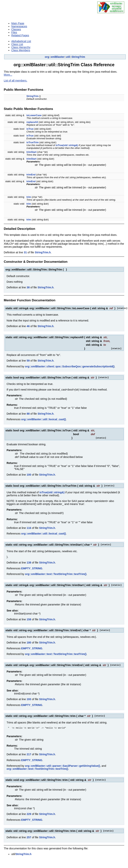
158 (29, 619)
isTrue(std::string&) (67, 145)
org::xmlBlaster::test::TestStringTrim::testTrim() (56, 574)
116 (29, 528)
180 (29, 643)
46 (28, 326)
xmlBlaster (58, 57)
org (47, 57)
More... (8, 75)
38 (28, 287)
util (68, 57)
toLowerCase (34, 115)
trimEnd (31, 175)
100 (29, 475)
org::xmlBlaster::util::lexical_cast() (44, 419)
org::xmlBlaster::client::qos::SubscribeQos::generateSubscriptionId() (70, 366)
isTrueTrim (33, 142)
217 (29, 755)
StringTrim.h (43, 252)
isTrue (30, 129)
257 (29, 838)
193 (29, 699)
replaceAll (32, 122)
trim (29, 197)
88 (28, 414)
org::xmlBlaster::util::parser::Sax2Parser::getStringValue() (63, 767)
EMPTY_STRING (32, 568)
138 (29, 563)
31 (25, 252)
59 (28, 361)
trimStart (32, 152)
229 (29, 815)
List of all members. (16, 81)
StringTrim (78, 57)
